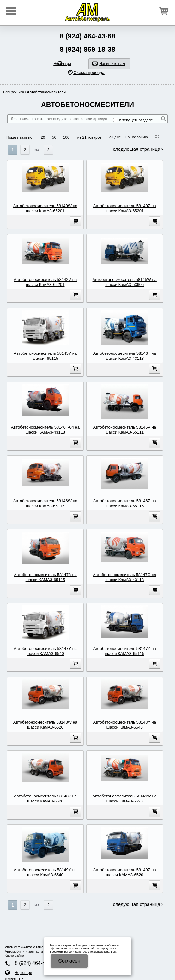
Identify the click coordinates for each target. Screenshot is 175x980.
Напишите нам (112, 64)
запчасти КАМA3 (42, 951)
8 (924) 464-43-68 (87, 36)
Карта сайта (14, 955)
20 (43, 137)
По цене (114, 137)
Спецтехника (14, 92)
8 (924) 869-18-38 (87, 49)
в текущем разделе (133, 120)
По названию (136, 137)
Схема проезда (89, 73)
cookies (77, 945)
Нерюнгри (62, 64)
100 (66, 137)
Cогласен (69, 961)
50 (54, 137)
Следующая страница (137, 149)
